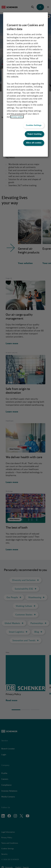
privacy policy (17, 117)
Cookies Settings (34, 125)
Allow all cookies (34, 143)
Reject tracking (34, 134)
